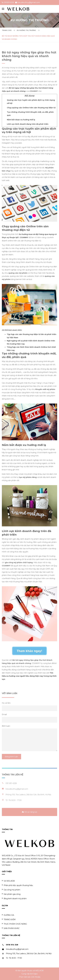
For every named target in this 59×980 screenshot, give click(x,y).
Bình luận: (6, 726)
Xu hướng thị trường (26, 30)
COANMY (24, 237)
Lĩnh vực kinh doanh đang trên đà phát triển (28, 124)
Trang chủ (7, 30)
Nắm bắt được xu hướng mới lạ (21, 120)
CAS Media (36, 977)
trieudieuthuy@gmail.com (29, 2)
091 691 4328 (11, 783)
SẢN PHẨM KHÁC (11, 928)
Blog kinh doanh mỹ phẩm (14, 898)
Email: (4, 714)
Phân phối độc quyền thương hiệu (17, 885)
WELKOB (39, 971)
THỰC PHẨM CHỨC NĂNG (14, 924)
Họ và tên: (6, 703)
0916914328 (9, 2)
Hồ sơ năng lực (30, 812)
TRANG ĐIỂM (9, 919)
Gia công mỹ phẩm (11, 890)
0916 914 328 (12, 945)
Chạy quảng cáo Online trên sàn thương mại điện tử (31, 108)
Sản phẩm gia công (11, 894)
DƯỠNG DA (8, 915)
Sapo (35, 974)
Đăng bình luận (11, 757)
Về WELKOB (8, 881)
